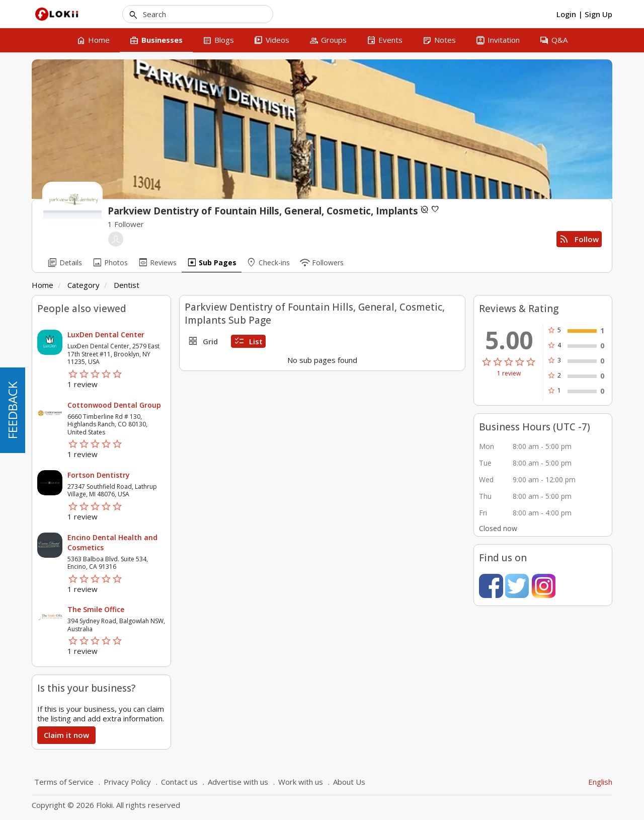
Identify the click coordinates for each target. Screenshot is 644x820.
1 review (509, 374)
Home (43, 285)
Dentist (127, 285)
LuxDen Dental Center (106, 334)
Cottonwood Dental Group (114, 405)
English (600, 782)
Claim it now (66, 735)
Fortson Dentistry (99, 475)
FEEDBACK (12, 410)
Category (84, 285)
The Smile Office (96, 609)
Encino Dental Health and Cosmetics (112, 542)
